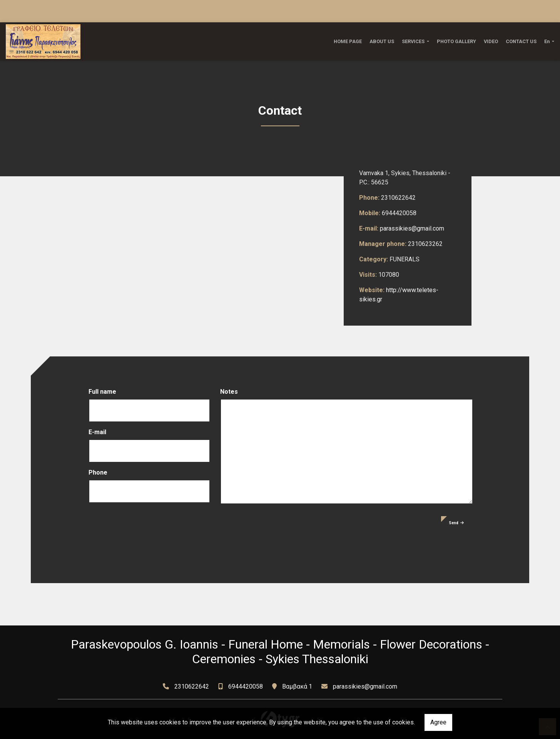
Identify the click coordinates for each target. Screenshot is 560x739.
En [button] (547, 41)
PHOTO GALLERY (456, 41)
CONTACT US (521, 41)
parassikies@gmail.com (412, 228)
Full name (102, 392)
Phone (98, 472)
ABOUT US (382, 41)
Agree (438, 722)
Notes (229, 392)
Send (456, 523)
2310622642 (192, 686)
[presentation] (147, 531)
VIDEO (491, 41)
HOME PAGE (348, 41)
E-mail (97, 432)
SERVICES (414, 41)
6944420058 (246, 686)
